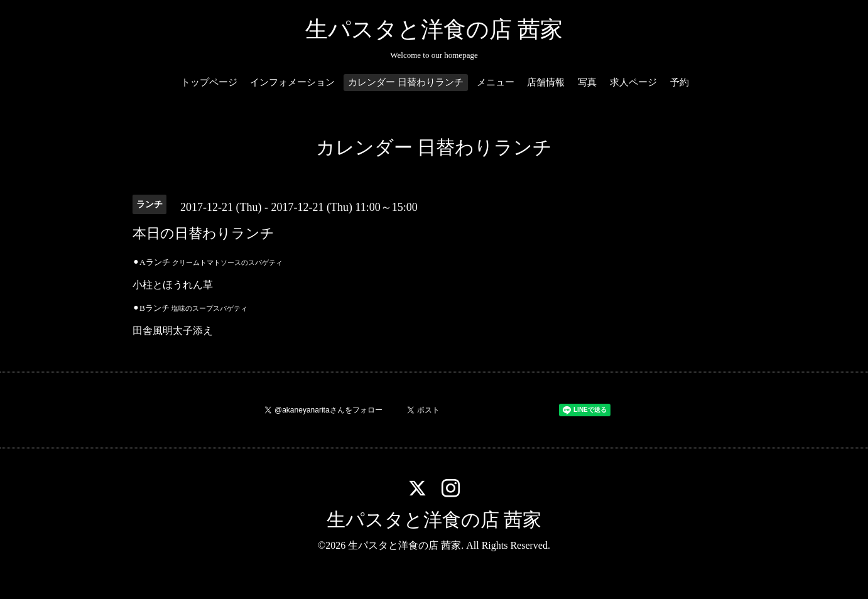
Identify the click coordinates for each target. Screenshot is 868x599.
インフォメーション (292, 82)
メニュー (496, 82)
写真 (587, 82)
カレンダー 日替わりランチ (406, 82)
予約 (680, 82)
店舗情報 (546, 82)
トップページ (209, 82)
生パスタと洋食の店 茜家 (434, 30)
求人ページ (633, 82)
